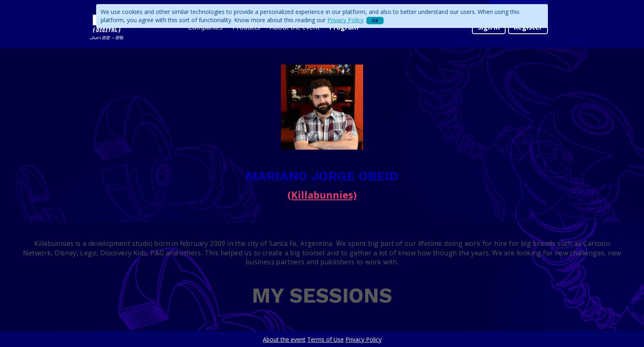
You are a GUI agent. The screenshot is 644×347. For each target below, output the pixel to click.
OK (375, 21)
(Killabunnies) (322, 195)
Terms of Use (325, 339)
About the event (284, 339)
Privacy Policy (345, 20)
